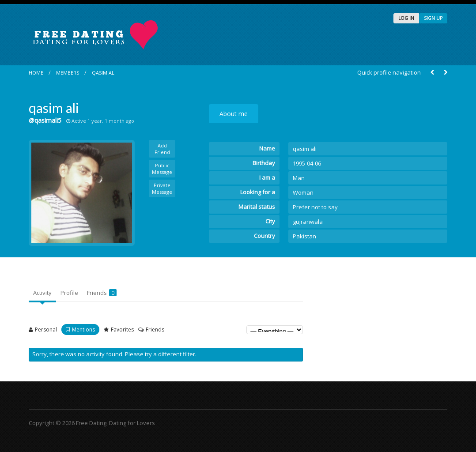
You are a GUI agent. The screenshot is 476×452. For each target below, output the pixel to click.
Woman (303, 192)
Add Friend (162, 149)
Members (68, 73)
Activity (42, 293)
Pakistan (304, 236)
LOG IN (406, 18)
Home (36, 73)
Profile (69, 293)
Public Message (162, 169)
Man (299, 178)
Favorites (122, 330)
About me (234, 114)
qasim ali (104, 73)
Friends (102, 293)
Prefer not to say (315, 207)
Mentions (83, 330)
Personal (46, 330)
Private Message (162, 188)
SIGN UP (433, 18)
